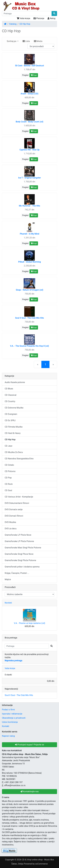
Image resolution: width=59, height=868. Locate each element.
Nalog (51, 18)
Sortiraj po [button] (12, 41)
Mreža (38, 41)
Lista (26, 41)
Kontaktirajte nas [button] (30, 791)
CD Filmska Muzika (14, 427)
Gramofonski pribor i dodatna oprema (22, 567)
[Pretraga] (27, 13)
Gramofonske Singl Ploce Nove (19, 554)
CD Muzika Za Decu (14, 452)
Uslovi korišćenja (10, 722)
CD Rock (9, 484)
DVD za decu (11, 529)
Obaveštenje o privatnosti (14, 718)
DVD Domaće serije (14, 509)
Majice (8, 579)
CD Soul (8, 490)
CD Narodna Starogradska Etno (19, 459)
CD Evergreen (11, 414)
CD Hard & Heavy (13, 433)
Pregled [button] (25, 75)
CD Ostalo (9, 465)
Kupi (34, 75)
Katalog (13, 24)
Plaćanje (39, 18)
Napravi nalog (8, 736)
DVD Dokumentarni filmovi (17, 503)
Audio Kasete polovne (15, 382)
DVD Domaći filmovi (14, 516)
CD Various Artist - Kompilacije (19, 497)
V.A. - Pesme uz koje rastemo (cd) (30, 623)
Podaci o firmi (8, 710)
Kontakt (6, 726)
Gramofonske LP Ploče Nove (18, 535)
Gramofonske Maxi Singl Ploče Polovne (23, 548)
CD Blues (9, 389)
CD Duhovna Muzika (14, 408)
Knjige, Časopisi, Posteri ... (17, 573)
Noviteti (8, 603)
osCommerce (41, 864)
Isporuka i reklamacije (12, 714)
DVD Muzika (10, 522)
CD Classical (11, 395)
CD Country (10, 401)
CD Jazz (8, 446)
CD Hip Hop (25, 24)
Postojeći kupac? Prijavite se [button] (30, 745)
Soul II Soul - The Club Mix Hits (19, 695)
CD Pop (8, 478)
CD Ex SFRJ (10, 420)
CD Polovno (10, 471)
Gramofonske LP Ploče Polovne (19, 541)
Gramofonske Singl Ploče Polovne (20, 560)
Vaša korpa (23, 18)
